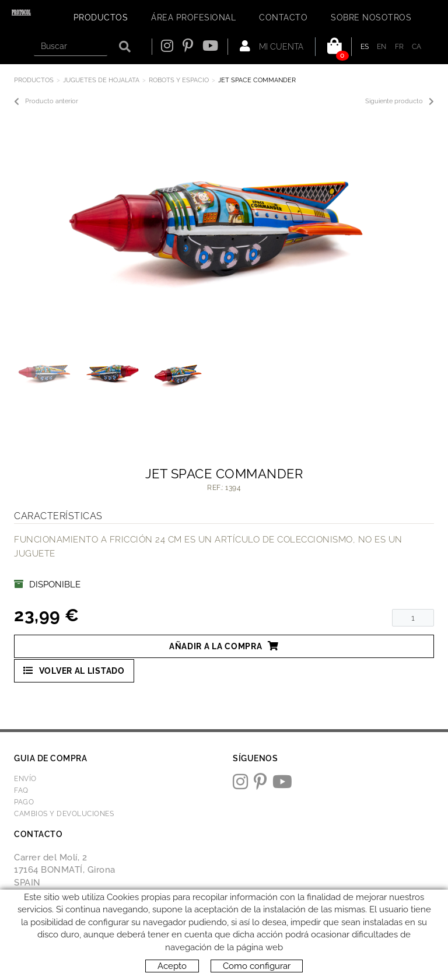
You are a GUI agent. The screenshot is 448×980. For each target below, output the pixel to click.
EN (382, 47)
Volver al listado (74, 671)
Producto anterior (46, 101)
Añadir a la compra (224, 646)
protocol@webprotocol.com (76, 912)
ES (365, 47)
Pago (24, 802)
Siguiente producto (400, 101)
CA (417, 47)
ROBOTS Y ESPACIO (179, 80)
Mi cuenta (272, 46)
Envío (25, 779)
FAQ (21, 790)
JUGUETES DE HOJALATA (101, 80)
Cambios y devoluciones (64, 814)
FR (400, 47)
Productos (34, 80)
